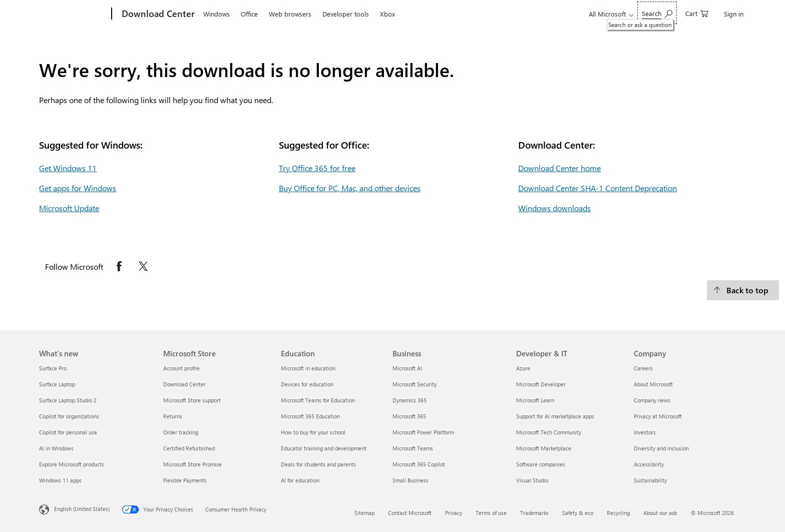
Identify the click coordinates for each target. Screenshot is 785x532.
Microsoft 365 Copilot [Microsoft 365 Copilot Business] (419, 464)
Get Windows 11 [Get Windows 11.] (68, 168)
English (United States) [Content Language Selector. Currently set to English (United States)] (82, 509)
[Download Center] (157, 14)
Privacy (454, 513)
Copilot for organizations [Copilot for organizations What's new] (69, 416)
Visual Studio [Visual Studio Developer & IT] (532, 480)
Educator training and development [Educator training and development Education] (324, 448)
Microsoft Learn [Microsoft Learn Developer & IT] (535, 400)
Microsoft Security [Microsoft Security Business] (415, 384)
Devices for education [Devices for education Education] (307, 384)
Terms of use (491, 513)
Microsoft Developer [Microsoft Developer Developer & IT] (541, 384)
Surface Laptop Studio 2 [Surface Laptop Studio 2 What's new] (68, 400)
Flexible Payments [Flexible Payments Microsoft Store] (185, 480)
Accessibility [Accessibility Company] (649, 464)
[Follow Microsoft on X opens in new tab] (143, 266)
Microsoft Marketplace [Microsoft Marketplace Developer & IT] (544, 448)
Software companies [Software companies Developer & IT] (541, 464)
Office (249, 14)
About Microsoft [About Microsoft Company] (653, 384)
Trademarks (534, 513)
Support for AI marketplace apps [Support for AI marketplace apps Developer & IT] (555, 416)
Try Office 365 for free (317, 168)
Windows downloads (554, 208)
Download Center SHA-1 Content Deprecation (598, 188)
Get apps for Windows (78, 188)
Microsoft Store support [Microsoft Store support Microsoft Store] (192, 400)
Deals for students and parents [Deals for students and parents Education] (318, 464)
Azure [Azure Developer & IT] (523, 368)
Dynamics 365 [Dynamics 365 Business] (410, 400)
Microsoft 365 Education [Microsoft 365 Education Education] (310, 416)
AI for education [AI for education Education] (300, 480)
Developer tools (346, 14)
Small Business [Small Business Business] (411, 480)
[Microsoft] (73, 14)
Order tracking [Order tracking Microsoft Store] (181, 432)
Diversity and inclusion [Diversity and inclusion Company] (661, 448)
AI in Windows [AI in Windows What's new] (56, 448)
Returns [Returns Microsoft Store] (173, 416)
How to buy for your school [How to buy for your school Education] (313, 432)
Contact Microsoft (410, 513)
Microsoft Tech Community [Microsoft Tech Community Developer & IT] (549, 432)
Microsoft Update (69, 208)
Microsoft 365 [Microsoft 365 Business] (409, 416)
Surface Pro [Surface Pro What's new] (53, 368)
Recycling (618, 513)
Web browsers (290, 14)
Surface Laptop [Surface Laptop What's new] (57, 384)
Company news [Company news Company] (652, 400)
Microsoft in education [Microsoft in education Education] (308, 368)
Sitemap (364, 513)
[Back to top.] (743, 290)
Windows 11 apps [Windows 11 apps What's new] (60, 480)
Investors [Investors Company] (645, 432)
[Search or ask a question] (657, 13)
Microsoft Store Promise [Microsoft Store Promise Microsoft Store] (192, 464)
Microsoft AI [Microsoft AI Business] (407, 368)
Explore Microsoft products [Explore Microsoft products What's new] (72, 464)
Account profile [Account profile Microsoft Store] (181, 368)
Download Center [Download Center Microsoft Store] (184, 384)
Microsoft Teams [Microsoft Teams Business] (413, 448)
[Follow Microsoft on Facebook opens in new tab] (119, 266)
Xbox (387, 14)
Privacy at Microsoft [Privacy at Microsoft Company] (658, 416)
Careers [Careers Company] (643, 368)
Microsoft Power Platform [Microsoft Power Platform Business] (423, 432)
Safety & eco (578, 513)
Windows (217, 14)
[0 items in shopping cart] (697, 13)
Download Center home (559, 168)
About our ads (660, 513)
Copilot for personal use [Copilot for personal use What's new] (68, 432)
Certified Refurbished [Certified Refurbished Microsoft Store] (189, 448)
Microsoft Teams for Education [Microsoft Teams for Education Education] (318, 400)
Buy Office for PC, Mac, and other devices (350, 188)
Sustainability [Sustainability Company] (650, 480)
